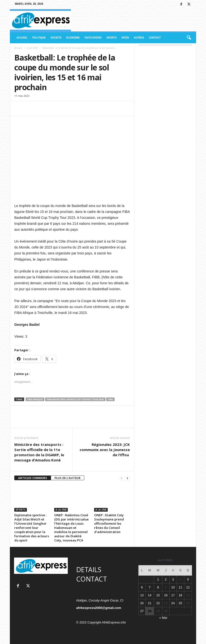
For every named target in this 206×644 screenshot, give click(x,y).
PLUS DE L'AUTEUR (68, 478)
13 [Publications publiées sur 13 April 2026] (142, 595)
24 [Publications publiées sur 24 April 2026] (173, 603)
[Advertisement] (165, 84)
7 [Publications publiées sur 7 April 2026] (150, 587)
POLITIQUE (39, 38)
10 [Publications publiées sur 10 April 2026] (173, 587)
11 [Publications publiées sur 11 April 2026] (180, 587)
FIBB (110, 399)
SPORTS (112, 38)
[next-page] (127, 478)
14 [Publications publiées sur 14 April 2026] (150, 595)
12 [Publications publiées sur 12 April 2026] (188, 587)
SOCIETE (56, 38)
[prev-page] (121, 478)
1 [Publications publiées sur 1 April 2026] (158, 579)
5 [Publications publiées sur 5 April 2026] (188, 579)
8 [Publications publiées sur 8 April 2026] (158, 587)
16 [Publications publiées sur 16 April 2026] (166, 595)
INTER (125, 38)
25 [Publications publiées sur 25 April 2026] (180, 603)
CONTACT (155, 38)
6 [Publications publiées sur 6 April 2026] (142, 587)
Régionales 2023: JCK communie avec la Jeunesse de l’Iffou (105, 450)
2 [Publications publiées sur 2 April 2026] (166, 579)
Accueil (18, 48)
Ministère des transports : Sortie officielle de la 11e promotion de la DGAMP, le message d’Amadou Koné (39, 452)
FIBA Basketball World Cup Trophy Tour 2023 (75, 399)
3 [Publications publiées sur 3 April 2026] (173, 579)
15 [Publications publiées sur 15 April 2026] (158, 595)
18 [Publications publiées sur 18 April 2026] (180, 595)
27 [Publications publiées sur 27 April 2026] (142, 611)
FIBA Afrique (35, 399)
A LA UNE (32, 48)
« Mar (163, 618)
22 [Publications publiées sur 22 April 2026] (158, 603)
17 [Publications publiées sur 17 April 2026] (173, 595)
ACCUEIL (22, 38)
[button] (189, 38)
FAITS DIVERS (93, 38)
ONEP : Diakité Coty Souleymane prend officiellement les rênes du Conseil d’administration (109, 523)
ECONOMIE (73, 38)
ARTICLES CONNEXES (33, 478)
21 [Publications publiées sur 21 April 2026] (150, 603)
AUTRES (139, 38)
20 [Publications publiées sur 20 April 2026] (142, 603)
